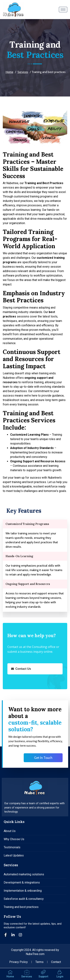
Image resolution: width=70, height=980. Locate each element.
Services (23, 72)
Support (43, 976)
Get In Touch (43, 758)
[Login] (60, 972)
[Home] (10, 972)
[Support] (43, 972)
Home (9, 72)
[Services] (27, 972)
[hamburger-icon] (63, 10)
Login (60, 976)
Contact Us (21, 669)
